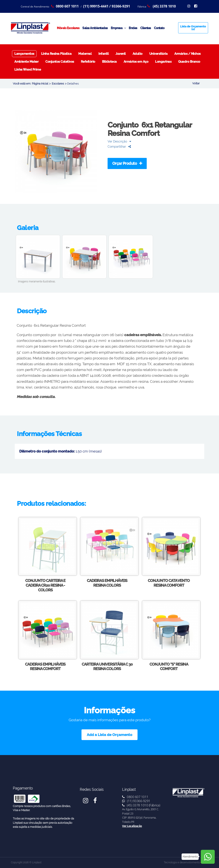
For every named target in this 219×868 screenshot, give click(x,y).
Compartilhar (119, 146)
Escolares (58, 84)
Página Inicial (40, 84)
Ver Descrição (119, 141)
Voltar (196, 83)
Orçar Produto (127, 163)
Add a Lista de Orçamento (109, 735)
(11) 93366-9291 (136, 801)
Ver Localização (132, 826)
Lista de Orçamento (193, 28)
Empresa (118, 28)
